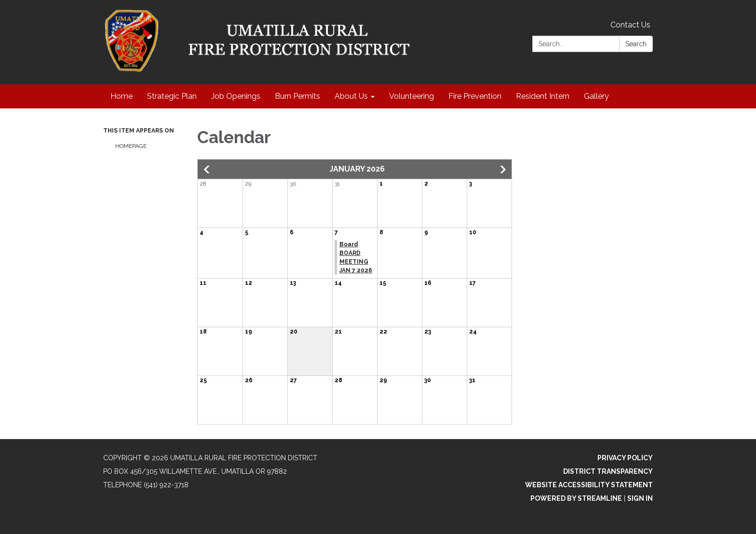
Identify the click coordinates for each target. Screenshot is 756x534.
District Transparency (608, 471)
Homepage (131, 146)
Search (636, 44)
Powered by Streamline (576, 498)
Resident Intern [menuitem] (543, 96)
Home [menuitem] (121, 96)
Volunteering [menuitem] (412, 96)
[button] (207, 170)
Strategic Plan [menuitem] (172, 96)
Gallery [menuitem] (596, 96)
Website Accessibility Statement (589, 485)
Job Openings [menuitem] (236, 96)
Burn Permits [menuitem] (297, 96)
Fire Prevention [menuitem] (475, 96)
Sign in (640, 498)
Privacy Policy (625, 458)
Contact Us (630, 25)
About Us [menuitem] (351, 96)
